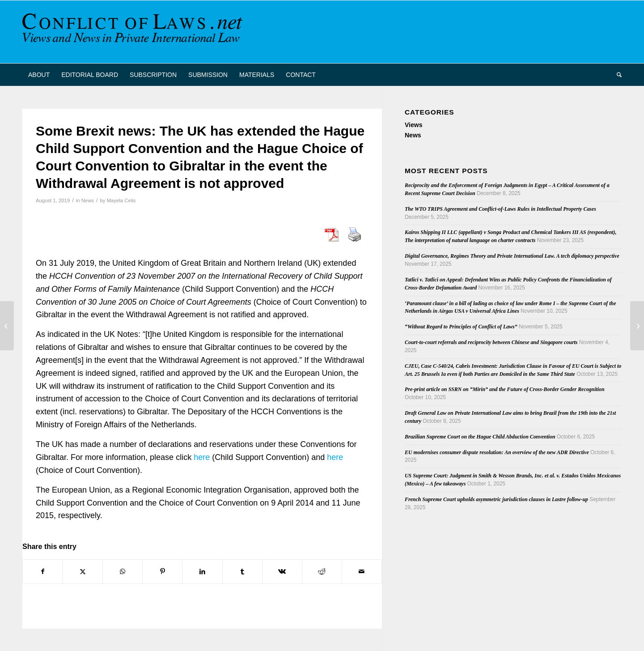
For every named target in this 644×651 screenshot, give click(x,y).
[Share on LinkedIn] (202, 572)
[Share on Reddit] (322, 572)
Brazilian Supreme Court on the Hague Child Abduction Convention (480, 437)
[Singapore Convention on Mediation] (637, 326)
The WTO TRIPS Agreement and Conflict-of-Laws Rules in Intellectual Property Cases (500, 209)
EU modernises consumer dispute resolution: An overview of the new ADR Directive (497, 452)
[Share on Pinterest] (162, 572)
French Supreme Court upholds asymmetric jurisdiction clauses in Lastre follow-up (496, 499)
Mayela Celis (121, 200)
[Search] (616, 75)
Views (413, 125)
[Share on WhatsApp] (123, 572)
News (88, 200)
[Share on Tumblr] (242, 572)
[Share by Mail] (362, 572)
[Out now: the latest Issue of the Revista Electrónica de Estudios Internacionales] (7, 326)
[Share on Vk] (282, 572)
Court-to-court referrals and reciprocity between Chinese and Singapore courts (491, 342)
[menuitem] (39, 75)
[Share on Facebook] (43, 572)
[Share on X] (83, 572)
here (202, 457)
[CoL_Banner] (134, 32)
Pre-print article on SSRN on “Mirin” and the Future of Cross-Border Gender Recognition (505, 389)
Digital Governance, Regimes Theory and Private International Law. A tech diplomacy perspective (512, 256)
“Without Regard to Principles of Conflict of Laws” (461, 327)
